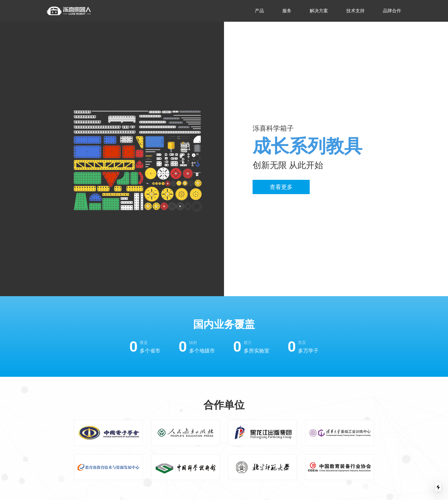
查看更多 (281, 187)
